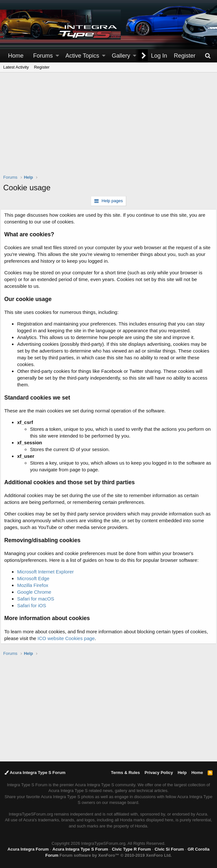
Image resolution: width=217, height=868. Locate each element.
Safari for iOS (34, 605)
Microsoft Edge (36, 578)
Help (182, 773)
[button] (57, 56)
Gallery (121, 56)
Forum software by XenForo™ (116, 855)
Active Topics (82, 56)
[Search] (208, 56)
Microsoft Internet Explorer (48, 572)
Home (16, 56)
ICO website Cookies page (88, 638)
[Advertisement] (110, 127)
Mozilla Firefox (35, 585)
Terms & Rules (125, 773)
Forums (43, 56)
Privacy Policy (159, 773)
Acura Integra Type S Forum (35, 773)
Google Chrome (37, 592)
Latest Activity (16, 67)
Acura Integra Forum (28, 849)
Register (42, 67)
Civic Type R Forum (131, 849)
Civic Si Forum (169, 849)
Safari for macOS (38, 599)
